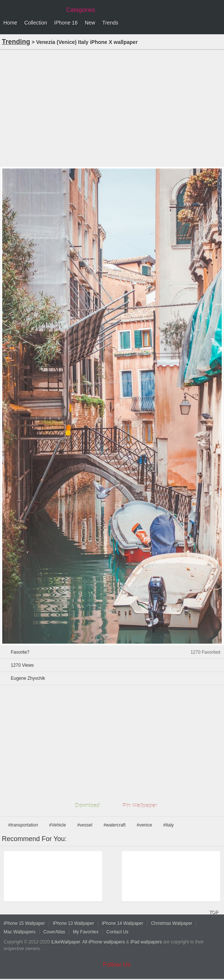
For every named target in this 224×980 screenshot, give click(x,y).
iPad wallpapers (146, 942)
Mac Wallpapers (20, 932)
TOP (214, 912)
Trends (110, 23)
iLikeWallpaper (66, 942)
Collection (36, 23)
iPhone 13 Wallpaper (73, 923)
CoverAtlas (55, 932)
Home (10, 23)
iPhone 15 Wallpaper (24, 923)
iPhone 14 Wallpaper (123, 923)
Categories (81, 10)
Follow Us (117, 965)
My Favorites (86, 932)
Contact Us (117, 932)
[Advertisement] (112, 107)
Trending (16, 42)
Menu (217, 23)
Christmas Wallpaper (172, 923)
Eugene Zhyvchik (28, 678)
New (90, 23)
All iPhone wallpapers (104, 942)
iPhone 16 (66, 23)
